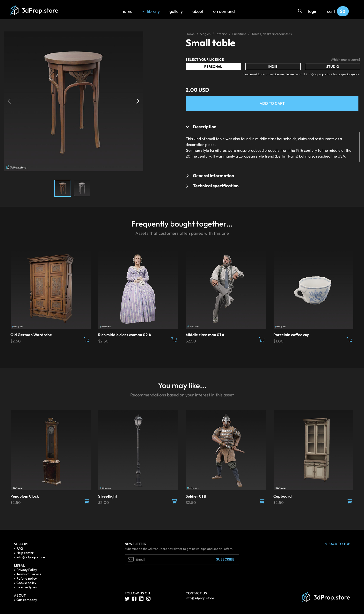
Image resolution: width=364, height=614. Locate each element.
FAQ (20, 548)
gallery (176, 11)
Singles (205, 34)
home (127, 11)
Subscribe (225, 559)
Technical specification (216, 186)
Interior (221, 34)
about (198, 11)
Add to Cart (272, 103)
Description (205, 127)
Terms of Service (29, 574)
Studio (333, 67)
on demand (224, 11)
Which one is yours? (346, 60)
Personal (213, 67)
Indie (273, 67)
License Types (27, 587)
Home (190, 34)
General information (213, 176)
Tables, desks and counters (272, 34)
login (313, 11)
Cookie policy (26, 583)
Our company (27, 600)
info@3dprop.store (31, 557)
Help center (25, 553)
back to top (338, 544)
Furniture (239, 34)
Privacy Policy (27, 570)
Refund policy (27, 578)
